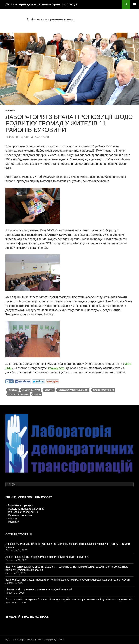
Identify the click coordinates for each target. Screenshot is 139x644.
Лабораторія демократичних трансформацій (41, 4)
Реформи (13, 522)
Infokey (13, 390)
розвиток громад (19, 394)
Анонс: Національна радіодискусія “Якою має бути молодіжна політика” (47, 557)
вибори (49, 390)
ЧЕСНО (37, 394)
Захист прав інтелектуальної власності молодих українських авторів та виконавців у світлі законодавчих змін (69, 599)
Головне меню (135, 4)
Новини (10, 111)
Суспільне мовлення (20, 515)
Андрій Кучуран (31, 390)
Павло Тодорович (103, 390)
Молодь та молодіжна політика (26, 509)
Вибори (12, 518)
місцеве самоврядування (73, 390)
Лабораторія (41, 137)
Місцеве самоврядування (23, 512)
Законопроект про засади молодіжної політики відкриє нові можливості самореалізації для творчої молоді (68, 580)
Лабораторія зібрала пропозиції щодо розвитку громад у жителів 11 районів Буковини (69, 123)
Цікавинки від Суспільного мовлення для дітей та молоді (39, 589)
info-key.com (56, 368)
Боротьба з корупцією (21, 505)
